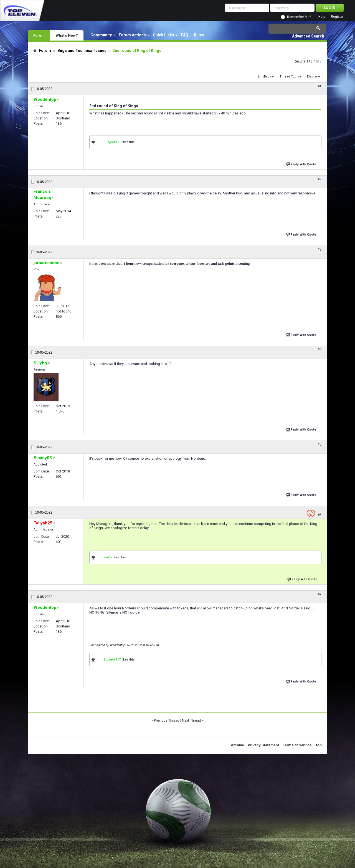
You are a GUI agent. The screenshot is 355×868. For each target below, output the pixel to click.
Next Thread (192, 720)
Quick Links (163, 35)
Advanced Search (308, 36)
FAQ (185, 35)
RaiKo (108, 557)
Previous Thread (167, 720)
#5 (320, 444)
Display (312, 77)
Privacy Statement (263, 745)
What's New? (67, 35)
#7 (320, 594)
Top (319, 745)
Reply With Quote (302, 164)
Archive (237, 745)
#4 (320, 350)
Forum (39, 35)
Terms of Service (297, 745)
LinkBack (265, 77)
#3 (320, 249)
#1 (320, 86)
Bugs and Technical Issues (82, 51)
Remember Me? (299, 17)
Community (101, 35)
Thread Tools (289, 77)
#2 (320, 179)
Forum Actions (132, 35)
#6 (320, 515)
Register (337, 17)
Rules (199, 35)
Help (322, 17)
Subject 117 (112, 142)
